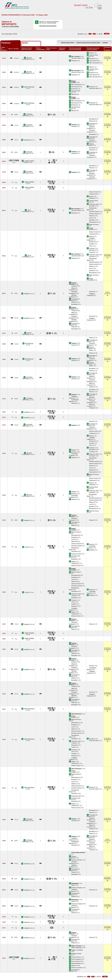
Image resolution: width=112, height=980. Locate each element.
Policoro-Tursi (93, 192)
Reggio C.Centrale (90, 229)
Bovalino (92, 220)
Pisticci (91, 121)
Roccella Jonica (94, 212)
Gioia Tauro (92, 61)
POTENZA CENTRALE (27, 115)
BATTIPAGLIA (29, 344)
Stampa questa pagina (67, 42)
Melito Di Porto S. (94, 225)
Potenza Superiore (73, 857)
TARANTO (27, 294)
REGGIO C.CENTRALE (27, 59)
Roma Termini (75, 961)
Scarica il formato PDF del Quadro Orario (88, 42)
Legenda (105, 42)
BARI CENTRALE (29, 87)
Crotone (91, 248)
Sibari (91, 53)
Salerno (74, 965)
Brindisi (73, 452)
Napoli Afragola (76, 963)
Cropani (91, 252)
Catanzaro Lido (94, 204)
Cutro (73, 747)
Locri (91, 218)
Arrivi (25, 43)
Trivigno (74, 286)
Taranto (74, 61)
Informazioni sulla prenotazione (48, 26)
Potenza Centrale (90, 145)
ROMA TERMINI (29, 182)
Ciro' (90, 246)
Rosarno (92, 59)
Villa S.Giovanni (94, 63)
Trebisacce (92, 194)
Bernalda (92, 119)
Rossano (92, 242)
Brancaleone (93, 222)
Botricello (92, 250)
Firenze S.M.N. (76, 957)
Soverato (92, 206)
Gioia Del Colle (76, 58)
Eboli (91, 350)
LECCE (27, 547)
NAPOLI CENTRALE (27, 334)
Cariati (91, 244)
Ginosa (73, 126)
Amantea (92, 198)
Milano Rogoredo (76, 948)
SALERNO (27, 140)
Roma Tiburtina (76, 959)
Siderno (91, 216)
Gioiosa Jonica (93, 214)
